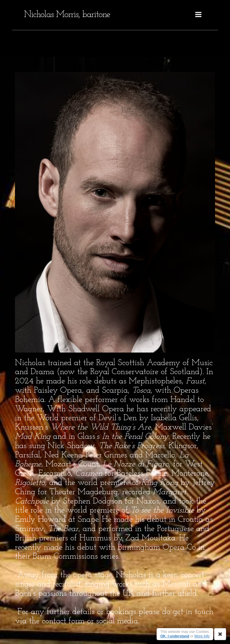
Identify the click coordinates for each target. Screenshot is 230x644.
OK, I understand (175, 636)
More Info (202, 636)
